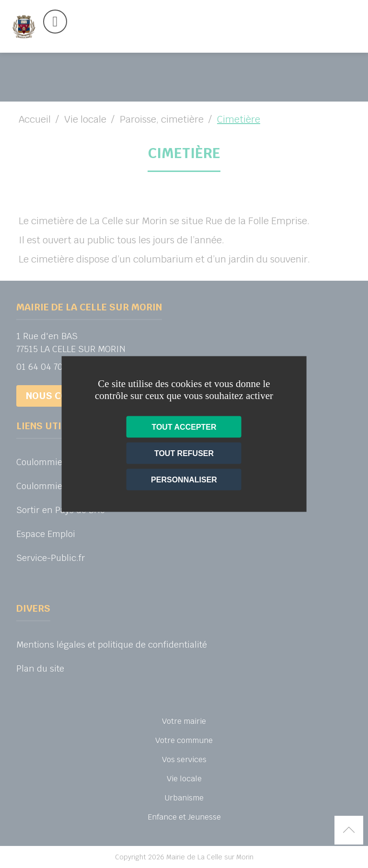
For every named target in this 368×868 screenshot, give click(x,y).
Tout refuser (184, 453)
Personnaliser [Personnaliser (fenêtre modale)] (184, 480)
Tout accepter (184, 427)
